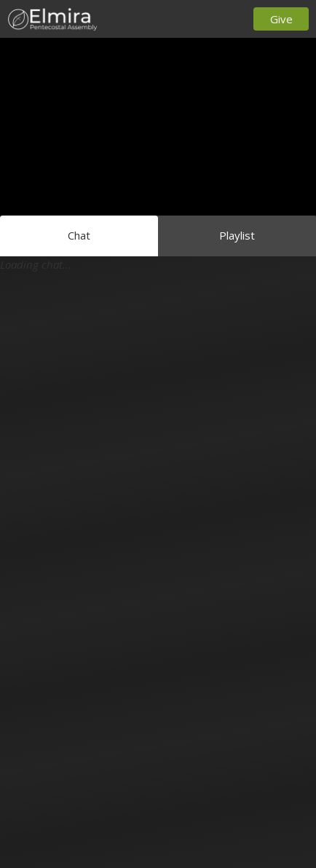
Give (281, 19)
